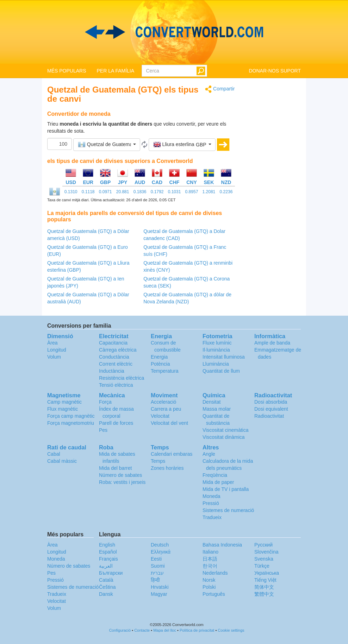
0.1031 (175, 192)
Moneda (212, 496)
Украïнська (267, 573)
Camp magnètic (64, 402)
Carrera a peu (166, 409)
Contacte (142, 630)
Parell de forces (116, 423)
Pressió (211, 503)
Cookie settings (231, 630)
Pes (103, 430)
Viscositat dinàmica (224, 437)
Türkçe (262, 566)
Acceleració (163, 402)
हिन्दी (155, 580)
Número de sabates (120, 475)
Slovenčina (266, 552)
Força (105, 402)
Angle (209, 454)
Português (214, 594)
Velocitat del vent (169, 423)
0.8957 (192, 192)
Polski (209, 587)
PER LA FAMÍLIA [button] (115, 71)
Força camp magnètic (71, 416)
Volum (54, 357)
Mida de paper (218, 482)
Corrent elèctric (116, 364)
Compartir (220, 89)
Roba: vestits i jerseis (122, 482)
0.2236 (226, 192)
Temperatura (165, 371)
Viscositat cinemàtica (225, 430)
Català (106, 580)
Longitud (57, 350)
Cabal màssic (62, 461)
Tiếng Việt (265, 580)
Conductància (114, 357)
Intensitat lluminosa (224, 357)
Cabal (54, 454)
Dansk (106, 594)
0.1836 (140, 192)
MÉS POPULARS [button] (67, 71)
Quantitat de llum (221, 371)
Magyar (159, 594)
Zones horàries (167, 468)
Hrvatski (160, 587)
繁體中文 (264, 594)
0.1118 (88, 192)
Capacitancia (113, 343)
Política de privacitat (197, 630)
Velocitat (160, 416)
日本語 (210, 559)
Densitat (212, 402)
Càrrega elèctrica (118, 350)
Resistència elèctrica (122, 378)
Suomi (158, 566)
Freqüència (215, 475)
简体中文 (264, 587)
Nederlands (215, 573)
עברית (157, 573)
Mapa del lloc (165, 630)
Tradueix (212, 517)
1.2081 (209, 192)
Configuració (120, 630)
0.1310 (71, 192)
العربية (106, 566)
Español (108, 552)
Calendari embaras (172, 454)
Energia (159, 357)
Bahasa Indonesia (222, 545)
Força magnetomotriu (71, 423)
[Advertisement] (273, 191)
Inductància (112, 371)
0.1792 (157, 192)
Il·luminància (216, 350)
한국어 (210, 566)
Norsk (209, 580)
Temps (158, 461)
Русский (263, 545)
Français (108, 559)
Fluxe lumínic (217, 343)
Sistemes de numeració (228, 510)
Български (111, 573)
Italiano (210, 552)
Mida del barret (115, 468)
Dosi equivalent (271, 409)
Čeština (107, 587)
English (107, 545)
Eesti (156, 559)
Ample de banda (272, 343)
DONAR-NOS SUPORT (275, 71)
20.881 (123, 192)
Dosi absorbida (271, 402)
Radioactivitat (269, 416)
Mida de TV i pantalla (226, 489)
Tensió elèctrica (116, 385)
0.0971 (105, 192)
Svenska (264, 559)
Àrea (52, 343)
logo (174, 32)
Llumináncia (216, 364)
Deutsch (160, 545)
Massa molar (217, 409)
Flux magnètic (63, 409)
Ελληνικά (161, 552)
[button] (107, 145)
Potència (160, 364)
